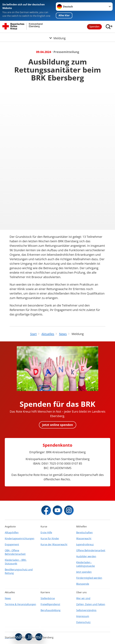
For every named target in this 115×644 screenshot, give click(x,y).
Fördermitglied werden (89, 578)
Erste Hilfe (46, 532)
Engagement (12, 544)
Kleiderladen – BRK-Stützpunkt (16, 562)
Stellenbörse (48, 598)
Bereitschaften (84, 532)
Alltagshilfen (12, 532)
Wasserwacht (84, 538)
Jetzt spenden (84, 572)
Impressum (83, 616)
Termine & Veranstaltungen (20, 604)
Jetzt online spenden (58, 425)
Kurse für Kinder (50, 538)
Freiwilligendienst (50, 604)
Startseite (10, 637)
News (8, 598)
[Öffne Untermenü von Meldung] (57, 36)
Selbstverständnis (86, 610)
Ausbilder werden (86, 556)
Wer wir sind (83, 598)
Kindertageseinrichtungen (20, 538)
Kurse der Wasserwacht (54, 544)
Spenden (94, 27)
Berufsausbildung (51, 610)
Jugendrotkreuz (85, 544)
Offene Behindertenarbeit (91, 550)
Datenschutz (83, 622)
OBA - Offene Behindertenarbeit (15, 552)
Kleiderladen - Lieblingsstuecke (86, 564)
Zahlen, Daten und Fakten (91, 604)
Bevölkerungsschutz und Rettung (19, 571)
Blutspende (83, 584)
